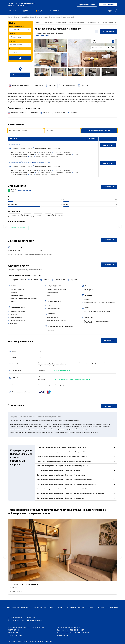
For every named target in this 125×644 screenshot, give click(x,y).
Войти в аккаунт (108, 5)
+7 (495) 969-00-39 (16, 620)
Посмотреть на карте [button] (42, 35)
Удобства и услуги (94, 23)
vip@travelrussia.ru (35, 620)
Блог (26, 11)
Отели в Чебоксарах (41, 17)
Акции (39, 11)
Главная (10, 17)
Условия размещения (110, 23)
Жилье (12, 11)
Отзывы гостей (61, 23)
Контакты (101, 607)
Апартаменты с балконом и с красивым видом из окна (30, 162)
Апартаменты (15, 144)
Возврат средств (40, 607)
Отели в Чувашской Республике (24, 17)
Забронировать (108, 32)
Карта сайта (113, 607)
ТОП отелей (55, 11)
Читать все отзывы (25, 191)
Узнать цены (108, 145)
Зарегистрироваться (87, 5)
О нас (60, 607)
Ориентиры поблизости (77, 23)
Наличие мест (48, 23)
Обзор (38, 23)
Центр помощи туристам (75, 607)
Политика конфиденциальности (18, 607)
